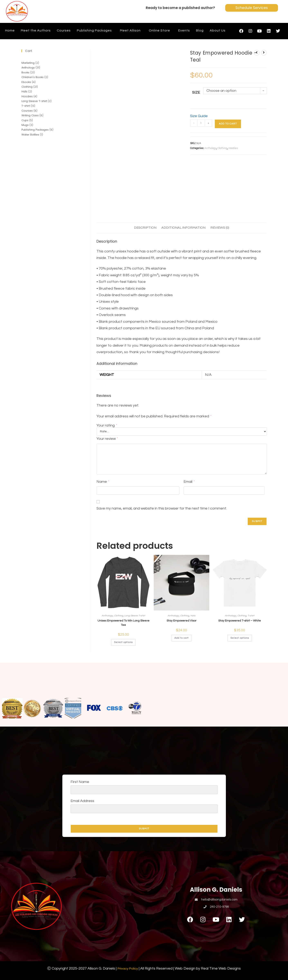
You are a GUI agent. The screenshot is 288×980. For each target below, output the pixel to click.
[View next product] (264, 53)
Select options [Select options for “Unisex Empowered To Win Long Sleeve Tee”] (123, 642)
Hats (193, 616)
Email (189, 482)
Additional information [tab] (183, 228)
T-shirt (251, 616)
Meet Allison (130, 30)
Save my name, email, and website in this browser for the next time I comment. (162, 508)
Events (184, 30)
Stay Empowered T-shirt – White (240, 621)
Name (103, 482)
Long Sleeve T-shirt (135, 616)
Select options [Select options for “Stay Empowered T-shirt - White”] (240, 638)
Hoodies (233, 148)
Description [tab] (145, 228)
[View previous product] (257, 53)
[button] (95, 30)
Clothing (222, 148)
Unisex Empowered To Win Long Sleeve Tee (123, 623)
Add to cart (228, 124)
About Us (218, 30)
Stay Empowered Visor (182, 621)
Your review (107, 439)
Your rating (107, 426)
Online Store (159, 30)
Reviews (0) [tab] (220, 228)
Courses (64, 30)
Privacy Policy (128, 968)
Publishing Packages (94, 30)
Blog (200, 30)
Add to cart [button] (182, 638)
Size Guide (199, 116)
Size (196, 92)
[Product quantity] (201, 123)
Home (10, 30)
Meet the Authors (36, 30)
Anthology (210, 148)
